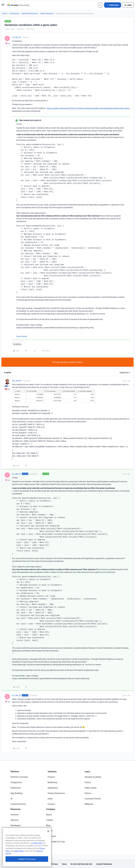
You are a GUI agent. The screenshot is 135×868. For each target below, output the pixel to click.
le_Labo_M (16, 37)
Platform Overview (19, 777)
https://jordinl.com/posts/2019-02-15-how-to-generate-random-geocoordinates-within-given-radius (88, 108)
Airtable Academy (93, 777)
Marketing (52, 782)
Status (49, 831)
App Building (16, 793)
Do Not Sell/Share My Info (81, 864)
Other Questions (47, 13)
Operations (53, 788)
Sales (50, 799)
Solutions (52, 772)
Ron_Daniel (17, 381)
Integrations (16, 782)
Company (51, 809)
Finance (51, 804)
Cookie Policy (37, 858)
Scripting (17, 344)
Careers (50, 820)
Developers (16, 825)
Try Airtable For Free (55, 842)
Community (14, 13)
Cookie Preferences (104, 864)
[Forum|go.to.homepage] (18, 5)
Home (5, 13)
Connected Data (18, 804)
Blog (48, 825)
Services (15, 820)
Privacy (55, 864)
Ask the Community (30, 13)
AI (12, 799)
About (49, 815)
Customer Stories (93, 799)
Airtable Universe (18, 842)
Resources (15, 809)
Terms (64, 864)
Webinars (89, 804)
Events (88, 782)
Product (51, 777)
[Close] (48, 846)
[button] (3, 5)
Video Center (91, 788)
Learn (87, 772)
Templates (15, 836)
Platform (15, 772)
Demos (88, 793)
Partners (15, 815)
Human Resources (56, 793)
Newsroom (51, 836)
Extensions (16, 788)
